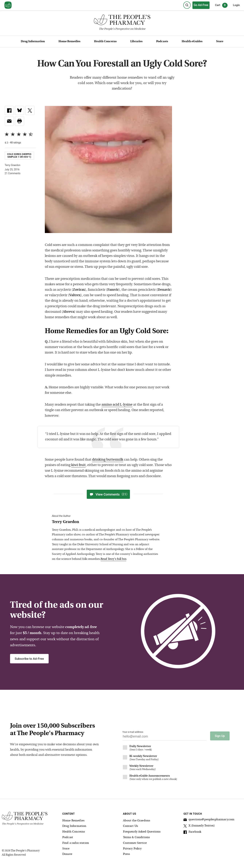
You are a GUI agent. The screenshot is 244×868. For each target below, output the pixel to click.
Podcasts (162, 42)
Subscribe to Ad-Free (29, 659)
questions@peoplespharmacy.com (209, 820)
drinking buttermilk (108, 460)
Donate (67, 854)
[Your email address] (164, 737)
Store (220, 42)
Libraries (136, 42)
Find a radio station (76, 843)
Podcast (68, 837)
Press (127, 854)
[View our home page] (8, 5)
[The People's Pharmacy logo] (122, 21)
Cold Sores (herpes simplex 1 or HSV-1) (19, 155)
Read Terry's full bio (113, 559)
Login (236, 5)
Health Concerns (105, 42)
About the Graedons (137, 821)
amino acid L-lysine (117, 405)
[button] (19, 121)
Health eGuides (192, 42)
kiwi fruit (78, 465)
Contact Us (131, 826)
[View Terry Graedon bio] (107, 522)
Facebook (192, 833)
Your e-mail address (133, 732)
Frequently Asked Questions (142, 832)
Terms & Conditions (136, 837)
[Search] (187, 5)
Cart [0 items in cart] (221, 5)
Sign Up (220, 736)
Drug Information (33, 42)
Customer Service (135, 843)
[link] (9, 111)
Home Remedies (69, 42)
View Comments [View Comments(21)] (108, 494)
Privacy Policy (132, 849)
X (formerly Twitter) (199, 826)
